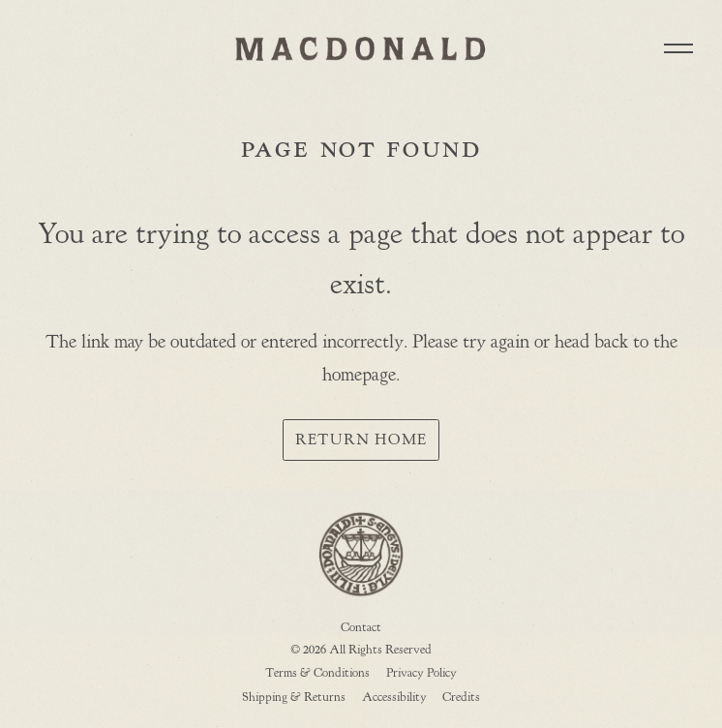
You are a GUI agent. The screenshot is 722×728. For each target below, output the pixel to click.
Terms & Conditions (317, 673)
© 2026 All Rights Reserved (361, 650)
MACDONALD (361, 48)
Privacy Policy (421, 673)
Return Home (361, 440)
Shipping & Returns (294, 698)
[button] (678, 48)
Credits (461, 698)
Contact (361, 628)
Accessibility (394, 698)
